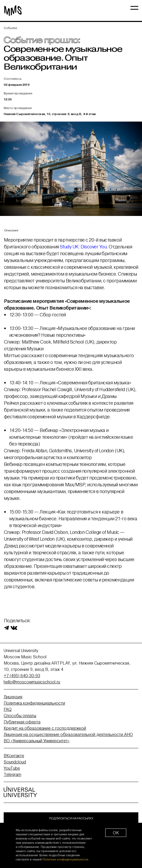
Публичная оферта (22, 722)
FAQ (8, 709)
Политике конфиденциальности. (66, 859)
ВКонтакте (14, 756)
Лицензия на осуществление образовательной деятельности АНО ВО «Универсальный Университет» (68, 738)
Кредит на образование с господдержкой (45, 728)
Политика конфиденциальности (34, 703)
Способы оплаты (20, 716)
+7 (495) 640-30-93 (22, 676)
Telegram (12, 774)
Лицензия (13, 697)
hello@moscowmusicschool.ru (32, 682)
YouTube (12, 768)
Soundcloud (15, 762)
